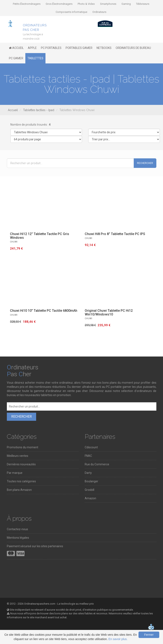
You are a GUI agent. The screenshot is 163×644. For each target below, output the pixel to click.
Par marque (15, 473)
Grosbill (89, 490)
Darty (88, 473)
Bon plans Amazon (19, 490)
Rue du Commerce (97, 464)
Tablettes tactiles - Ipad (39, 110)
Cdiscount (91, 447)
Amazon (90, 498)
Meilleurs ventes (18, 456)
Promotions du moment (23, 447)
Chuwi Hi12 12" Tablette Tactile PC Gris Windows (40, 236)
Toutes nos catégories (21, 481)
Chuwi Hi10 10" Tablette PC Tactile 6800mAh (44, 311)
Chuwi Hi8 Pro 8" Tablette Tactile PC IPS (115, 234)
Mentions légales (18, 538)
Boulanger (91, 481)
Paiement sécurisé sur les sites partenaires (35, 546)
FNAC (88, 456)
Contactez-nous (17, 529)
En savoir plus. (118, 639)
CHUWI (14, 242)
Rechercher (145, 163)
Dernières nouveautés (21, 464)
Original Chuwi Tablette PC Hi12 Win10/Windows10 (109, 312)
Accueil (13, 110)
